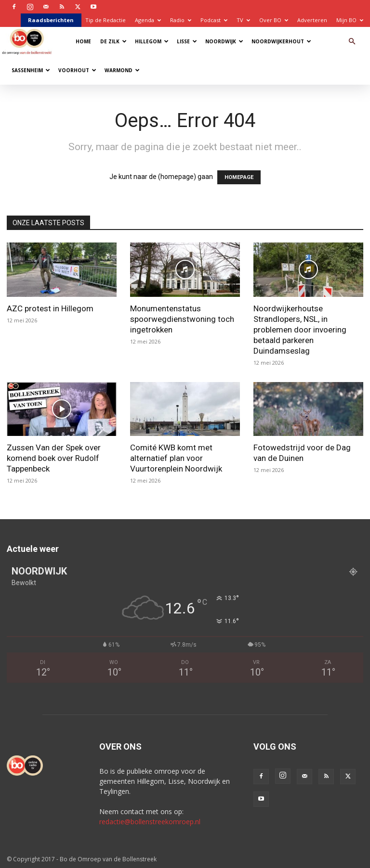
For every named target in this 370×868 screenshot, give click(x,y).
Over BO (274, 20)
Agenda (148, 20)
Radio (181, 20)
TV (243, 20)
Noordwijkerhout (281, 41)
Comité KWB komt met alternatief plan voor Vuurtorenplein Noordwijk (176, 458)
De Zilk (113, 41)
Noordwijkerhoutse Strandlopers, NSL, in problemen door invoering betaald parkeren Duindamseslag (300, 330)
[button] (352, 42)
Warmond (122, 70)
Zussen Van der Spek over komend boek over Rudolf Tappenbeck (54, 458)
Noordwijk (224, 41)
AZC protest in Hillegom (50, 308)
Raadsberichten (51, 20)
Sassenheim (31, 70)
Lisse (187, 41)
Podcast (214, 20)
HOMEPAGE (239, 177)
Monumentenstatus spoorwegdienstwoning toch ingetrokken (182, 319)
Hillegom (152, 41)
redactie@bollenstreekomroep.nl (150, 822)
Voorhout (77, 70)
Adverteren (312, 20)
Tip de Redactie (106, 20)
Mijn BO (350, 20)
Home (83, 41)
